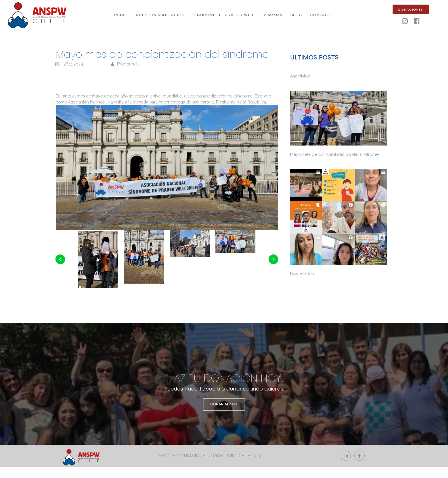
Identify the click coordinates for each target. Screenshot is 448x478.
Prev (61, 279)
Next (273, 279)
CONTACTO (322, 15)
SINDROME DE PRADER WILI (223, 15)
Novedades (302, 274)
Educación (272, 15)
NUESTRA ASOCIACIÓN (160, 15)
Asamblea (300, 77)
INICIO (121, 15)
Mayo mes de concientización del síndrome (334, 154)
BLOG (296, 15)
